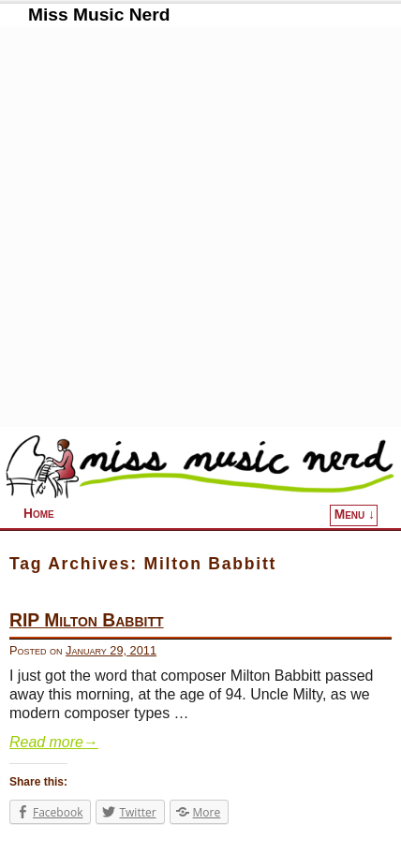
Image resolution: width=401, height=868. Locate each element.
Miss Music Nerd (99, 15)
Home (39, 514)
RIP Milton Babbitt (87, 620)
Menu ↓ (355, 515)
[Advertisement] (200, 227)
